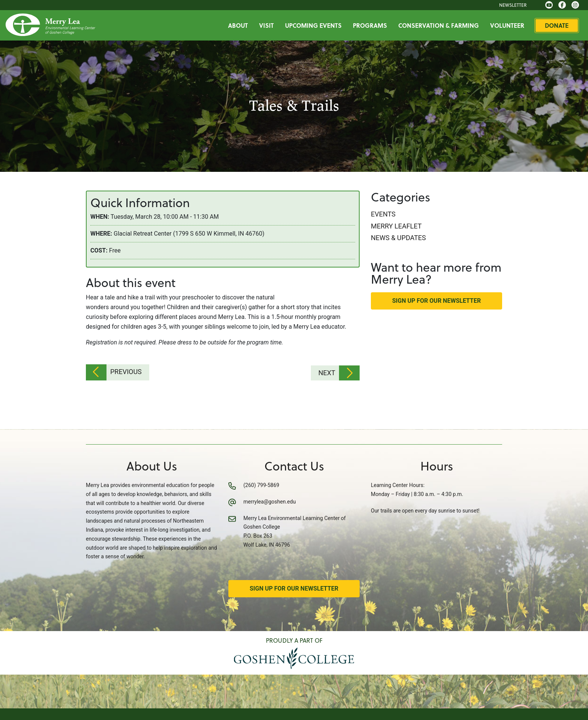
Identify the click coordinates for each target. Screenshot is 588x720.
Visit (270, 25)
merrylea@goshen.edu (270, 501)
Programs (373, 25)
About (241, 25)
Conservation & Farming (442, 25)
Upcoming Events (317, 25)
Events (383, 214)
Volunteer (511, 25)
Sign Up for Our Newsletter (437, 301)
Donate (560, 25)
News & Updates (398, 238)
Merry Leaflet (396, 226)
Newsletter (516, 5)
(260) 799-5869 (261, 484)
